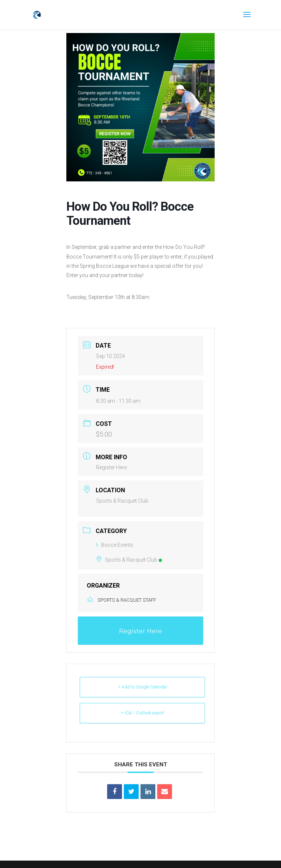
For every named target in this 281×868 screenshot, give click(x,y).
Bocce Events (115, 545)
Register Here (111, 467)
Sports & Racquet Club (129, 560)
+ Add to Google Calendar (143, 687)
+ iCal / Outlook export (143, 713)
